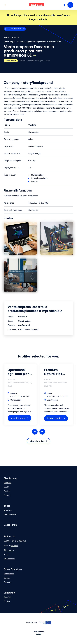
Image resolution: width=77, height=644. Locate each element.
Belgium (7, 578)
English (7, 601)
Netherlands (9, 574)
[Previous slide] (35, 432)
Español (7, 597)
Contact (7, 495)
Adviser (7, 491)
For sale (16, 37)
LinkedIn (10, 550)
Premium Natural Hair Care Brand (53, 372)
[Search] (70, 5)
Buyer (6, 487)
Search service (10, 514)
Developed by (39, 633)
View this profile (18, 418)
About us (8, 483)
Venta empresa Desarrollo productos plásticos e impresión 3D (32, 42)
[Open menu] (5, 5)
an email (15, 546)
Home (6, 37)
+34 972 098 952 (18, 541)
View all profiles (37, 441)
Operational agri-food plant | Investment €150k (20, 372)
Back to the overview (16, 29)
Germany (8, 582)
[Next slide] (42, 432)
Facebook (11, 559)
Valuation (8, 510)
